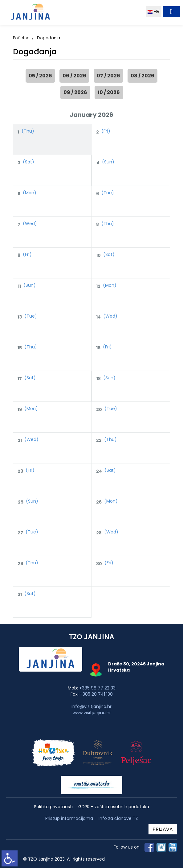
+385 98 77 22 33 (97, 688)
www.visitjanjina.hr (92, 713)
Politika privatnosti (53, 807)
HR (154, 12)
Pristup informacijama (69, 819)
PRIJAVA (163, 829)
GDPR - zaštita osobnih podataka (114, 807)
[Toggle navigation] (171, 12)
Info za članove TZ (118, 818)
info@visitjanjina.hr (91, 706)
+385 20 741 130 (96, 694)
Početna (21, 38)
